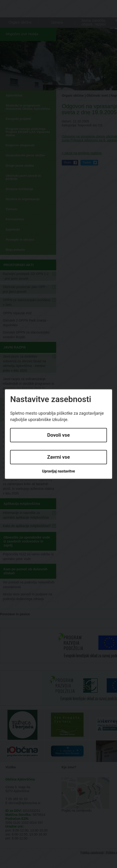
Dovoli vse (58, 435)
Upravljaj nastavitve (59, 471)
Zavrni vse (59, 457)
